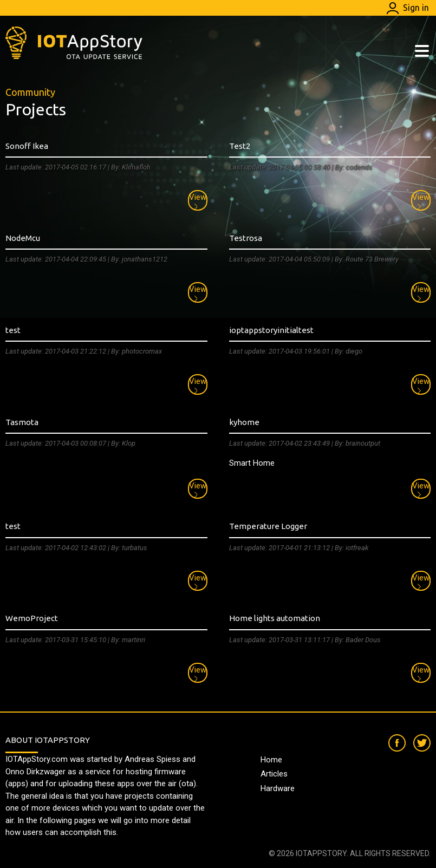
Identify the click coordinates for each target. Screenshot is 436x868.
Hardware (278, 788)
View (198, 201)
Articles (274, 774)
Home (271, 760)
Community (30, 92)
